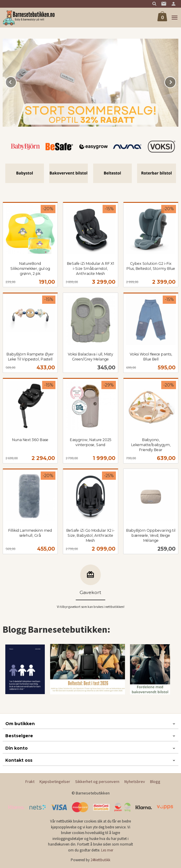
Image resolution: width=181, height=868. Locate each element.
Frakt (30, 781)
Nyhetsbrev (135, 781)
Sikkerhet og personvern (97, 781)
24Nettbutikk (100, 860)
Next (176, 81)
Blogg (155, 781)
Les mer (107, 850)
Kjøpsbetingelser (55, 781)
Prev (16, 81)
